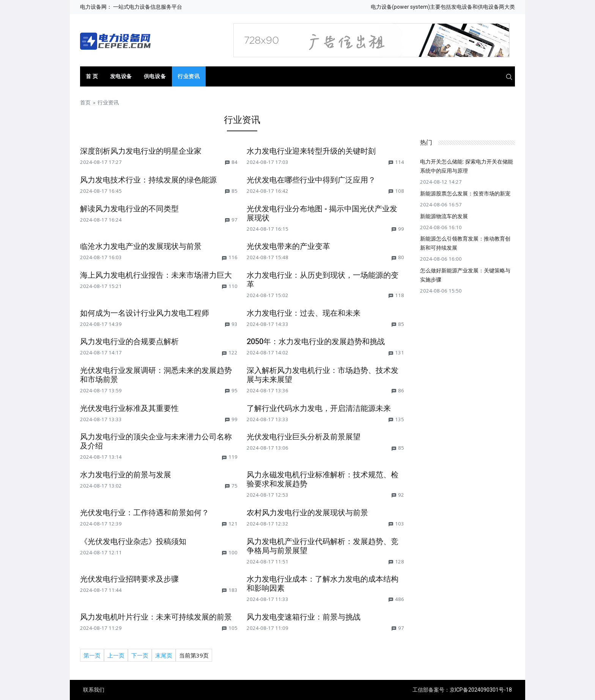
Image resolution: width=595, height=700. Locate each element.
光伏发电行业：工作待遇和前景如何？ (145, 513)
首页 (85, 102)
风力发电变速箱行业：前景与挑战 (304, 617)
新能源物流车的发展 (444, 216)
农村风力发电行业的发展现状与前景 (307, 513)
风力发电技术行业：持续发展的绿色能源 (148, 180)
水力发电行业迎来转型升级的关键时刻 (311, 151)
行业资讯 (189, 76)
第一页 (92, 655)
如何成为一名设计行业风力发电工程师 (145, 313)
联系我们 (94, 690)
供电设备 (155, 76)
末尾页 (164, 655)
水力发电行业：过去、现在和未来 (304, 313)
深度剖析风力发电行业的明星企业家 (141, 151)
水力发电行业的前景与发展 (126, 475)
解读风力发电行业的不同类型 (129, 209)
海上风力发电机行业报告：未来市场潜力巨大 (156, 275)
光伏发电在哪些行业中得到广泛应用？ (311, 180)
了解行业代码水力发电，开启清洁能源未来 (319, 408)
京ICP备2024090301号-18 (481, 690)
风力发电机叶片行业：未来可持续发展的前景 (156, 617)
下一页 (140, 655)
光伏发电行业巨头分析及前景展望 (304, 437)
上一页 (116, 655)
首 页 (92, 76)
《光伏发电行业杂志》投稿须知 (133, 541)
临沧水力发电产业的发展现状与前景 (141, 246)
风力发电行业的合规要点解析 (129, 341)
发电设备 (121, 76)
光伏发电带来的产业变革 (288, 246)
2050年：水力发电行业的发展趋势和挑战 (316, 341)
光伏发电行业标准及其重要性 (129, 408)
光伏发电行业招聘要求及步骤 (129, 579)
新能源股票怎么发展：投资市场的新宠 (465, 193)
